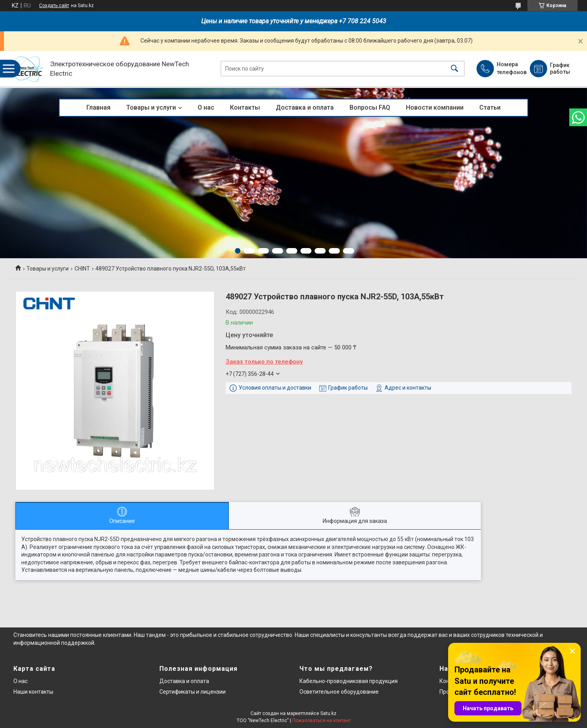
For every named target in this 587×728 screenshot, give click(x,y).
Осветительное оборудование (339, 692)
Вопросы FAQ (370, 107)
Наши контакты (33, 692)
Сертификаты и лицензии (193, 692)
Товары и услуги (151, 107)
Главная (98, 107)
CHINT (82, 269)
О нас (206, 107)
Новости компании (435, 107)
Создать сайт (54, 6)
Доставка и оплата (305, 107)
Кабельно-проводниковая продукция (349, 681)
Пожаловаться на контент (322, 721)
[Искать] (454, 69)
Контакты (245, 107)
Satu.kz (328, 713)
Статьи (490, 107)
